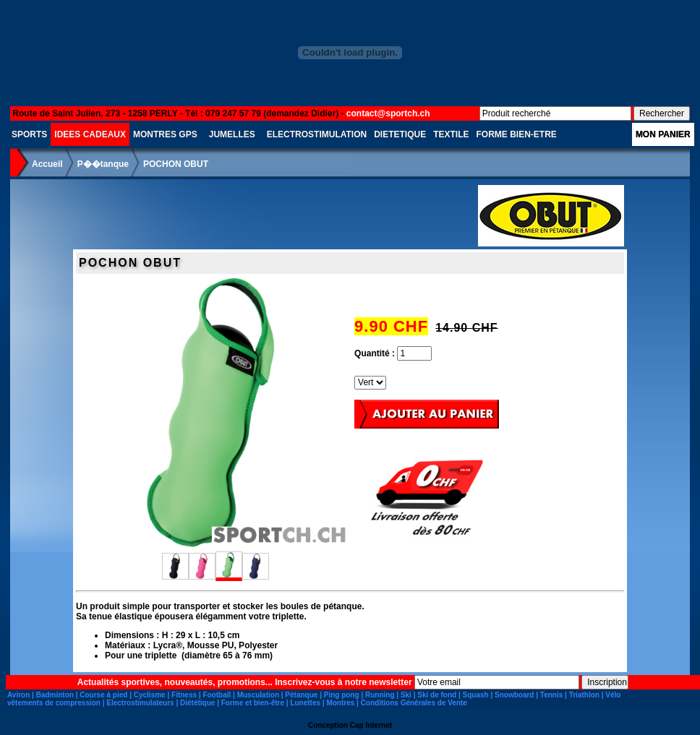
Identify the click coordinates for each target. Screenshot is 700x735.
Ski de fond (437, 695)
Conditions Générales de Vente (414, 703)
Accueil (47, 164)
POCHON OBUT (176, 164)
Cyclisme (150, 695)
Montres (340, 703)
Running (380, 695)
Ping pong (342, 695)
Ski (406, 695)
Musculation (258, 695)
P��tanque (103, 164)
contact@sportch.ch (388, 113)
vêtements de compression (54, 703)
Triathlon (584, 695)
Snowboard (514, 695)
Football (217, 695)
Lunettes (305, 703)
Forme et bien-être (253, 703)
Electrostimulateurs (140, 703)
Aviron (18, 695)
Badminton (55, 695)
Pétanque (301, 695)
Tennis (551, 695)
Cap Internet (371, 725)
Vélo (613, 695)
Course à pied (103, 695)
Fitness (184, 695)
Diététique (197, 703)
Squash (476, 695)
